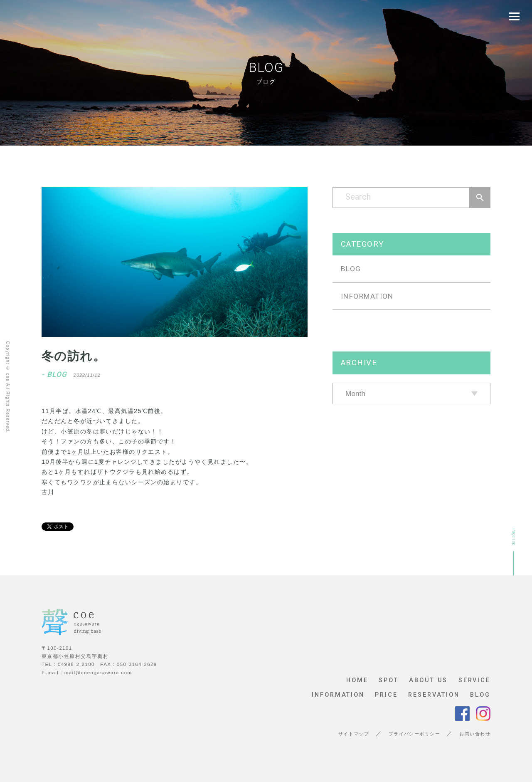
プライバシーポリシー (414, 734)
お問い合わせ (475, 734)
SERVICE (474, 681)
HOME (357, 681)
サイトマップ (354, 734)
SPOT (389, 681)
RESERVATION (434, 695)
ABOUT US (428, 681)
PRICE (386, 695)
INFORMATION (367, 296)
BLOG (351, 269)
